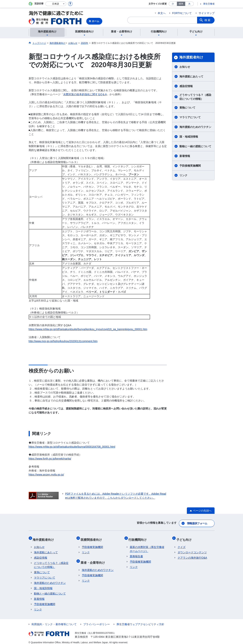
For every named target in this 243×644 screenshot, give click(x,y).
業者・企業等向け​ (94, 558)
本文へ (162, 13)
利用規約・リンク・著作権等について (54, 621)
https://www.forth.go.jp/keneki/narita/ (50, 459)
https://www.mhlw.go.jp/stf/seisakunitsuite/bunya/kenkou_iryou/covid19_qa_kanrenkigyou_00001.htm (88, 329)
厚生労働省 (209, 4)
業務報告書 (136, 553)
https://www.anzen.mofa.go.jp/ (46, 475)
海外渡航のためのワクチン (195, 127)
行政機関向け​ (139, 537)
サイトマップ (207, 13)
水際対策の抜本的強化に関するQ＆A (85, 94)
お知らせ (185, 67)
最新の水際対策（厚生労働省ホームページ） (147, 546)
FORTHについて (182, 13)
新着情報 (185, 156)
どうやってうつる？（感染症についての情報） (195, 97)
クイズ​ (182, 544)
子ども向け (185, 537)
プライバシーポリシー (97, 621)
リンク (183, 175)
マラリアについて (190, 117)
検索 (208, 20)
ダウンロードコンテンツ (192, 549)
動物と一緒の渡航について (195, 146)
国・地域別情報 (189, 137)
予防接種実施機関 (190, 166)
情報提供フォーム (197, 522)
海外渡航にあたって (191, 76)
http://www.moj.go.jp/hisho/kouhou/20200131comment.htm (63, 341)
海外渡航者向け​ (191, 57)
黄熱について (187, 108)
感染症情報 (186, 86)
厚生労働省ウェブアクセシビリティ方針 (140, 621)
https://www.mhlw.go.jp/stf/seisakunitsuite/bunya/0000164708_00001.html (72, 447)
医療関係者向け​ (92, 537)
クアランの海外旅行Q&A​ (192, 554)
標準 (181, 4)
